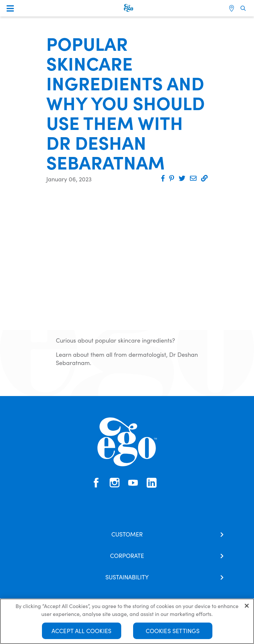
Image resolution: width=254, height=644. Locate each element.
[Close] (247, 606)
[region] (127, 621)
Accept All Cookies (81, 631)
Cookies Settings (173, 631)
